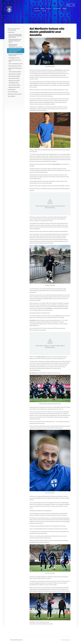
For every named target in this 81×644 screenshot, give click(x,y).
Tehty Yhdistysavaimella (66, 640)
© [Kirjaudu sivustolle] (11, 640)
